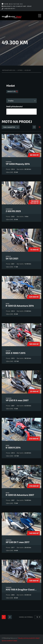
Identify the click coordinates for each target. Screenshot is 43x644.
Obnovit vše (12, 91)
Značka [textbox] (11, 101)
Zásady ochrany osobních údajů (29, 638)
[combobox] (21, 101)
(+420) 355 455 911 (10, 9)
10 (37, 617)
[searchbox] (9, 112)
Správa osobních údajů (9, 641)
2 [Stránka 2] (10, 617)
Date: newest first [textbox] (9, 127)
